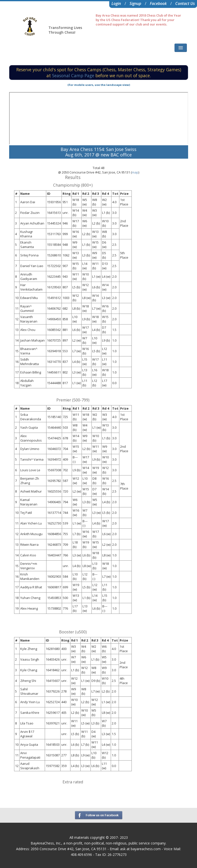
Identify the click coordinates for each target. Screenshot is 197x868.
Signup (135, 3)
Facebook (158, 3)
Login (116, 3)
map (135, 172)
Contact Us (185, 3)
